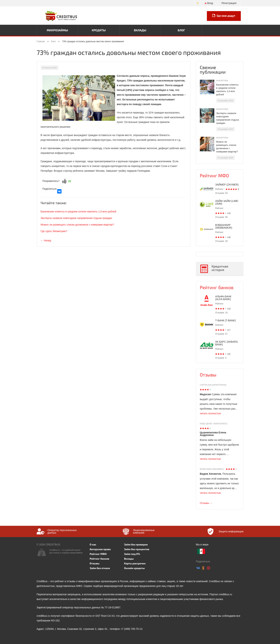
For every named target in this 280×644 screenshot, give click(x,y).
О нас (93, 544)
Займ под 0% (132, 554)
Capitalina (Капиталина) (213, 385)
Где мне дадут (224, 16)
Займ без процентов (137, 549)
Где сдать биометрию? (54, 231)
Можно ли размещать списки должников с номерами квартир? (77, 225)
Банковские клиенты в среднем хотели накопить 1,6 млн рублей (78, 212)
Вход (209, 3)
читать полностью (210, 413)
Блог (181, 30)
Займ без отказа (100, 568)
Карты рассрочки (135, 563)
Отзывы (208, 375)
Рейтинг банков (217, 287)
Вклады (140, 30)
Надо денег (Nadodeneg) (214, 424)
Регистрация (229, 3)
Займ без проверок (136, 544)
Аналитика (222, 81)
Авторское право (100, 549)
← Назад (46, 240)
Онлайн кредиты (134, 568)
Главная (41, 41)
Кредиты (99, 30)
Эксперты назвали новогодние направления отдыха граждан (76, 218)
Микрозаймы (57, 30)
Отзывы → (206, 503)
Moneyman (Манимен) (212, 469)
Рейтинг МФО (214, 176)
